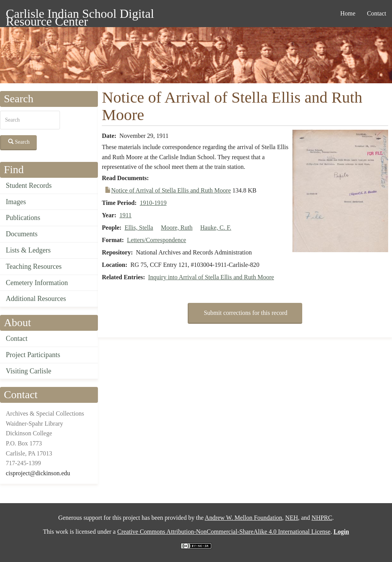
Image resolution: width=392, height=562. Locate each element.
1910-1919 (153, 203)
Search (19, 142)
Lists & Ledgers (28, 250)
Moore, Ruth (177, 228)
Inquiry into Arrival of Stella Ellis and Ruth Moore (211, 277)
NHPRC (322, 518)
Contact (377, 13)
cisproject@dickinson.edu (38, 473)
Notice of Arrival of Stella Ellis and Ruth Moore (171, 190)
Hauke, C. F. (216, 228)
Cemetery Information (37, 283)
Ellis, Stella (139, 228)
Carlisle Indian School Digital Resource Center (80, 15)
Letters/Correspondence (157, 240)
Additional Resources (36, 299)
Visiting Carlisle (28, 371)
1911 (126, 215)
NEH (292, 518)
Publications (23, 218)
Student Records (29, 186)
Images (16, 202)
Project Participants (33, 355)
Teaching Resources (34, 266)
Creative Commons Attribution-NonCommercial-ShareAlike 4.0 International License (224, 532)
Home (348, 13)
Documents (22, 234)
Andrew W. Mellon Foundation (243, 518)
